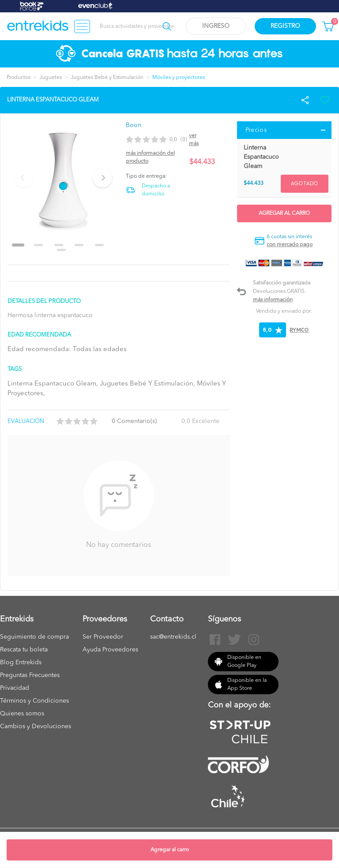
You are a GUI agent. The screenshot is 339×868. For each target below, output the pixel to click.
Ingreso (216, 26)
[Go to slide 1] (18, 245)
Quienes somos (22, 714)
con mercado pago (290, 245)
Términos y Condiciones (34, 701)
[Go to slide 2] (38, 245)
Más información (273, 300)
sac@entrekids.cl (173, 637)
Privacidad (15, 688)
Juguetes (51, 78)
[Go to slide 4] (79, 245)
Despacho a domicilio (156, 190)
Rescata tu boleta (24, 650)
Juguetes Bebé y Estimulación (107, 78)
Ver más (194, 140)
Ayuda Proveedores (110, 650)
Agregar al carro (170, 850)
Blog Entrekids (21, 662)
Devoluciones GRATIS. (279, 292)
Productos (19, 78)
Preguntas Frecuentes (30, 675)
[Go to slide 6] (61, 250)
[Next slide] (102, 178)
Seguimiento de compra (34, 637)
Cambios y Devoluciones (36, 726)
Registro (285, 26)
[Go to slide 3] (59, 245)
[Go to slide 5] (99, 245)
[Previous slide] (23, 178)
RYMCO (299, 330)
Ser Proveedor (103, 637)
